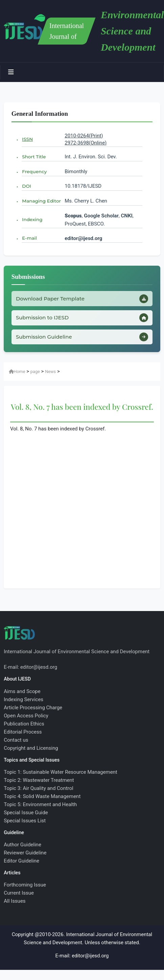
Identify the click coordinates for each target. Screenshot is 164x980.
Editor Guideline (21, 861)
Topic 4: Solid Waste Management (42, 796)
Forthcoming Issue (25, 885)
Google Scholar (101, 216)
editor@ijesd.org (83, 238)
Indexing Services (24, 699)
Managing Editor (41, 201)
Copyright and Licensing (31, 748)
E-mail (29, 238)
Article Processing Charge (33, 708)
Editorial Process (23, 732)
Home (17, 372)
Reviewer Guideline (25, 853)
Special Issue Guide (26, 813)
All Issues (15, 901)
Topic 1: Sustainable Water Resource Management (61, 772)
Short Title (34, 157)
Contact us (16, 740)
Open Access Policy (26, 716)
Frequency (34, 171)
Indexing (32, 219)
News (50, 372)
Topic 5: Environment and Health (40, 804)
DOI (27, 186)
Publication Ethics (24, 724)
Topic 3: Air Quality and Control (38, 788)
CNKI (126, 216)
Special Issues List (25, 821)
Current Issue (19, 893)
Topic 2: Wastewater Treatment (39, 780)
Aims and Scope (22, 691)
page (35, 372)
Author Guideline (22, 845)
